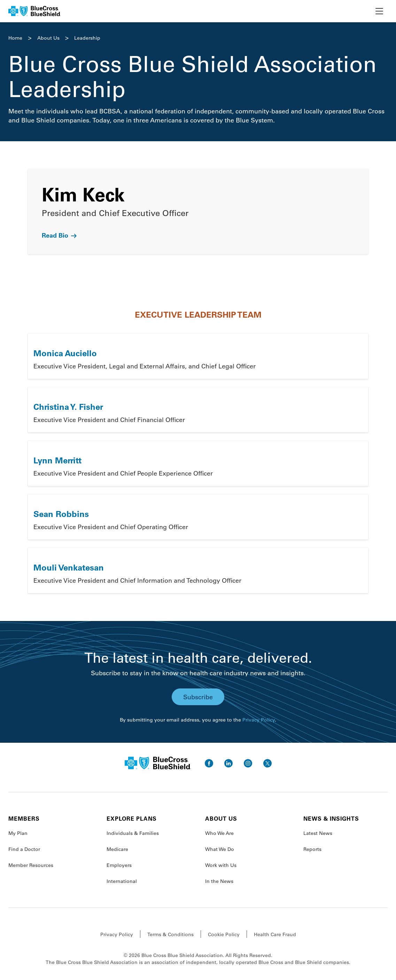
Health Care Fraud (275, 934)
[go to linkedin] (228, 763)
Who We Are (219, 833)
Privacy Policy (259, 720)
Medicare (117, 849)
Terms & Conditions (170, 934)
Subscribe (198, 697)
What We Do (220, 849)
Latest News (318, 833)
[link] (198, 212)
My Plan (18, 833)
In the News (219, 881)
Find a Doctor (24, 849)
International (122, 881)
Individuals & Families (133, 833)
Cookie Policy (224, 934)
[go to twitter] (267, 763)
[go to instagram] (248, 763)
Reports (312, 849)
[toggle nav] (379, 11)
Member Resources (31, 865)
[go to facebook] (209, 763)
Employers (119, 865)
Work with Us (221, 865)
